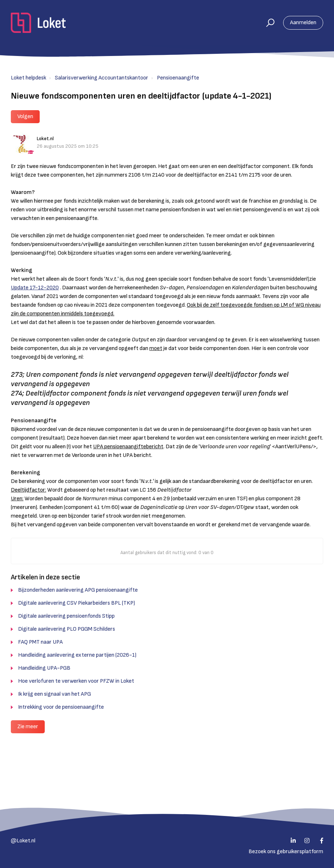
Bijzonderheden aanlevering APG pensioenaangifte (78, 590)
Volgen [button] (25, 116)
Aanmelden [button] (303, 23)
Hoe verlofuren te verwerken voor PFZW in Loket (76, 681)
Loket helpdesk (28, 78)
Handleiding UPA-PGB (44, 668)
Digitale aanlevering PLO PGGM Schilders (67, 629)
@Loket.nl (23, 841)
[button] (267, 23)
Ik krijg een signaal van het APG (54, 694)
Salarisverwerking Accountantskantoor (102, 78)
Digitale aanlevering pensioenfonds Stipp (66, 616)
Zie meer (28, 727)
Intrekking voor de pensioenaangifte (61, 707)
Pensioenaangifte (178, 78)
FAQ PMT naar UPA (40, 642)
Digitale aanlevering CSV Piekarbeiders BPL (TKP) (76, 603)
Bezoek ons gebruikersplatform (286, 852)
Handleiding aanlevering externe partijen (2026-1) (77, 655)
